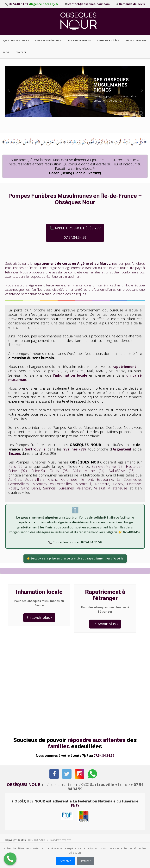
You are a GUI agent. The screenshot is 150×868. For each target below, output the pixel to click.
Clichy (53, 479)
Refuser (86, 861)
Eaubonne (105, 479)
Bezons (15, 453)
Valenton (84, 488)
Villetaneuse (118, 488)
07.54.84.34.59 (104, 756)
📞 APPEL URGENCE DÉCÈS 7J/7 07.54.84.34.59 (75, 233)
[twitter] (67, 774)
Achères (15, 479)
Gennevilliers (19, 484)
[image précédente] (11, 92)
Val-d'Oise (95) (122, 471)
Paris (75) (16, 466)
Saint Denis (31, 488)
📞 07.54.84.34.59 (17, 4)
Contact (21, 52)
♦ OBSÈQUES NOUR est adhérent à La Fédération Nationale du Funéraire (75, 803)
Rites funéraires (136, 40)
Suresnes (66, 488)
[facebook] (54, 774)
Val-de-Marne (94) (89, 471)
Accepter (65, 861)
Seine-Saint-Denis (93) (50, 471)
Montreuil (83, 484)
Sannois (49, 488)
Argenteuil (122, 449)
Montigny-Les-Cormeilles (52, 484)
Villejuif (100, 488)
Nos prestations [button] (79, 40)
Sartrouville (35, 449)
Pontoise (134, 484)
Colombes (69, 479)
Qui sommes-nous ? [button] (16, 40)
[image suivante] (139, 92)
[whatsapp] (93, 774)
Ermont (87, 479)
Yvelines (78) (75, 449)
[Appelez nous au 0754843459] (10, 859)
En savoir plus (39, 617)
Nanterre (102, 484)
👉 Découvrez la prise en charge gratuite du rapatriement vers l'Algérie (75, 558)
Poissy (118, 484)
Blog (6, 52)
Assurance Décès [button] (108, 40)
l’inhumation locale (70, 375)
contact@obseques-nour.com (89, 4)
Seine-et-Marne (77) (108, 466)
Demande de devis (132, 4)
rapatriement (124, 367)
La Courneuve (129, 479)
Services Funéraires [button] (48, 40)
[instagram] (80, 774)
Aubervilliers (35, 479)
